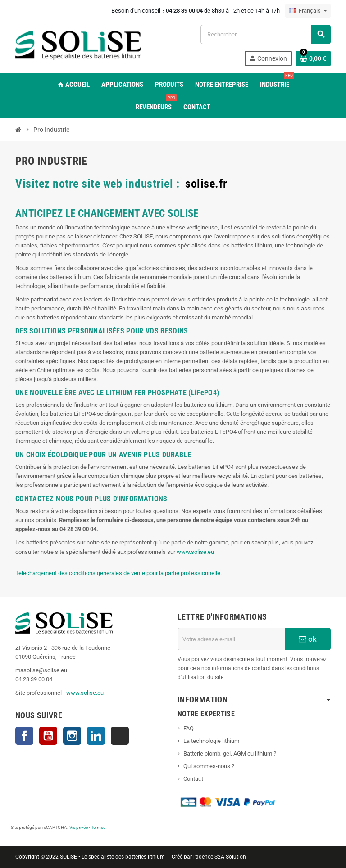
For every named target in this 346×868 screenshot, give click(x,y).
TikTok (120, 736)
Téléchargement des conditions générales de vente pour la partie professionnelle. (118, 573)
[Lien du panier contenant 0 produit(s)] (313, 58)
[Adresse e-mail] (231, 639)
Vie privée (79, 827)
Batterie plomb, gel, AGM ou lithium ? (230, 753)
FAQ (189, 728)
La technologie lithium (211, 741)
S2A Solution (230, 857)
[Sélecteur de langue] (308, 11)
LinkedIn (96, 736)
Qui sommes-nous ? (209, 766)
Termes (98, 827)
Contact (193, 779)
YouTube (48, 736)
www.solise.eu (195, 552)
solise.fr (206, 184)
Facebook (24, 736)
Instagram (72, 736)
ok (308, 639)
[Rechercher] (265, 34)
